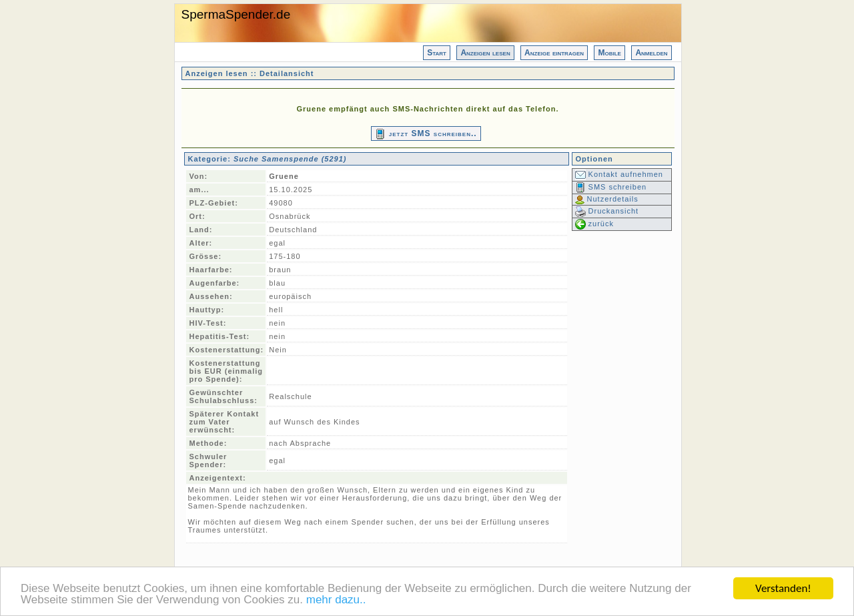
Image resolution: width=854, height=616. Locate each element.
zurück (594, 224)
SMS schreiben (611, 187)
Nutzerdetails (607, 199)
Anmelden (651, 53)
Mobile (609, 53)
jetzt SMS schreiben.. (426, 134)
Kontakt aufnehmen (619, 174)
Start (437, 53)
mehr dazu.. (336, 600)
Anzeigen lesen (485, 53)
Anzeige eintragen (554, 53)
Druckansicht (607, 211)
